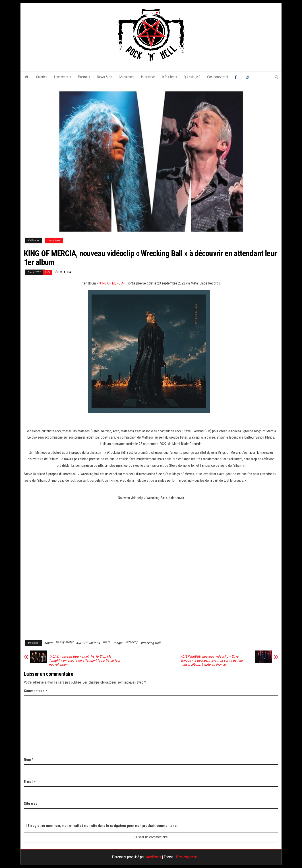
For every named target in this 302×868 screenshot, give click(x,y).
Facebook (237, 77)
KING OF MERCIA (111, 283)
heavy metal (65, 642)
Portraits (84, 77)
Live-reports (63, 77)
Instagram (248, 77)
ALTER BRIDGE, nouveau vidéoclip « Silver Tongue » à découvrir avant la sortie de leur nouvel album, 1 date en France (212, 661)
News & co (104, 77)
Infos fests (170, 77)
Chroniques (127, 77)
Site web (31, 804)
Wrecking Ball (151, 643)
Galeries (42, 77)
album (49, 643)
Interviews (148, 77)
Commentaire (35, 691)
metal (107, 642)
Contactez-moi (218, 77)
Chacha (66, 272)
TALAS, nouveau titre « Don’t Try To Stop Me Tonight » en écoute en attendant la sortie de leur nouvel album (85, 661)
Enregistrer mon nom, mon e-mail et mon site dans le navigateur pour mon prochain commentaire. (103, 826)
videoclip (132, 642)
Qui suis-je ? (192, 77)
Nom (29, 760)
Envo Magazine (186, 857)
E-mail (30, 782)
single (118, 643)
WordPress (153, 857)
